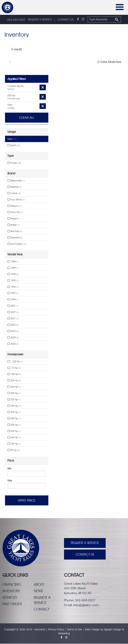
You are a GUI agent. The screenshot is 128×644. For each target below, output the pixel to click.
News (38, 591)
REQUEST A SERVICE (40, 20)
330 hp (14, 406)
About (39, 585)
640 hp (14, 438)
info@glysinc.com (86, 605)
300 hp (14, 393)
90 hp (13, 450)
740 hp (14, 444)
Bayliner (15, 187)
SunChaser (17, 244)
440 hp (14, 419)
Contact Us (85, 555)
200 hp (14, 381)
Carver (14, 193)
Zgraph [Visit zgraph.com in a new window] (108, 630)
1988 (13, 262)
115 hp (14, 368)
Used (14, 145)
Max (10, 481)
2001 (13, 306)
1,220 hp (15, 362)
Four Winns (16, 200)
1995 (13, 281)
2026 (13, 344)
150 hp (14, 374)
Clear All (27, 118)
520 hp (14, 431)
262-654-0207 (16, 20)
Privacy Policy (56, 630)
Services (10, 598)
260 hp (14, 387)
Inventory (11, 591)
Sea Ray (15, 231)
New (12, 139)
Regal (13, 219)
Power (14, 163)
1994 (13, 274)
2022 (13, 325)
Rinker (13, 225)
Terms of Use (74, 630)
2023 (13, 331)
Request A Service (85, 543)
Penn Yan (15, 212)
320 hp (14, 400)
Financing (12, 585)
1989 (13, 268)
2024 (13, 338)
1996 (13, 287)
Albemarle (16, 181)
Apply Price (27, 501)
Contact (42, 610)
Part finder (12, 604)
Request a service (42, 600)
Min (9, 469)
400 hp (14, 412)
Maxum (14, 206)
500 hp (14, 425)
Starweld (15, 238)
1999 (13, 300)
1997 (13, 293)
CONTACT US (66, 20)
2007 (13, 312)
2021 (13, 319)
